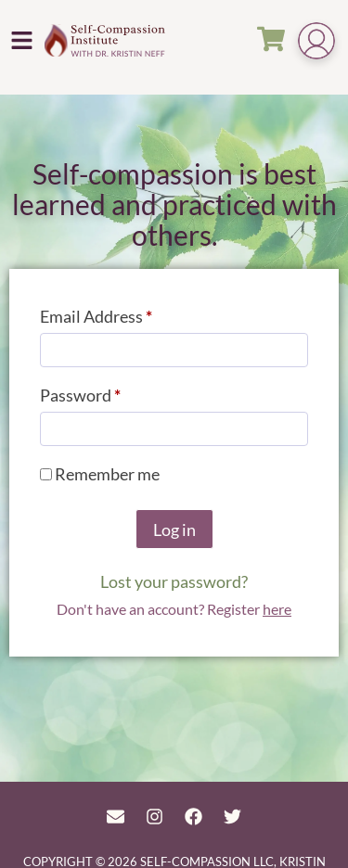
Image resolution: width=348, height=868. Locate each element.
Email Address (129, 313)
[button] (22, 40)
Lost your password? (174, 581)
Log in (174, 530)
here (277, 609)
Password (113, 392)
